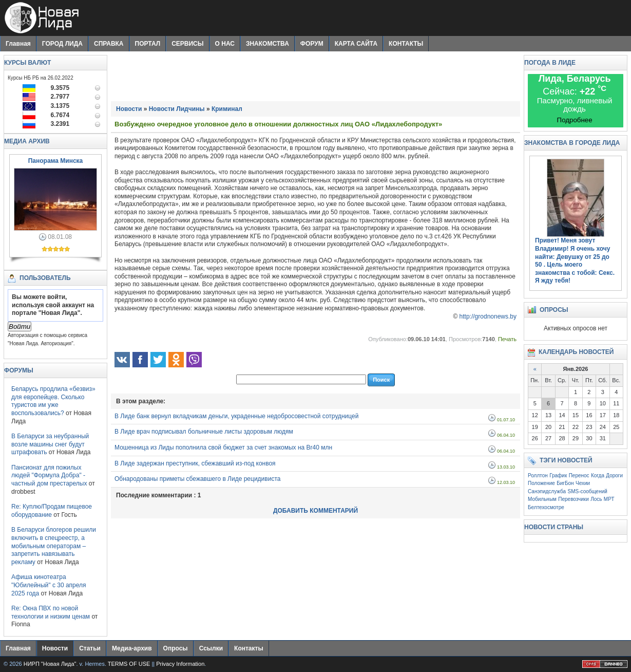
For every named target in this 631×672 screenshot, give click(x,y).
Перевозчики (573, 499)
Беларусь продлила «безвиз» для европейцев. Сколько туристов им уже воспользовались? (53, 401)
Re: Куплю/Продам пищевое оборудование (52, 511)
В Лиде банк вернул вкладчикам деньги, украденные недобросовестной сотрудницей (236, 416)
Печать (507, 339)
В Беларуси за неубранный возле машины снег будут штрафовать (50, 444)
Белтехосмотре (546, 507)
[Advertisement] (316, 78)
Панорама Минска (56, 161)
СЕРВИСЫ (187, 44)
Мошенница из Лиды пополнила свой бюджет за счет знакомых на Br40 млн (223, 447)
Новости (55, 648)
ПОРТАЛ (148, 44)
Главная (18, 44)
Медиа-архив (132, 648)
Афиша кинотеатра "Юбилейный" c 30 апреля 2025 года (49, 585)
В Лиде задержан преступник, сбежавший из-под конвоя (195, 463)
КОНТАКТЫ (406, 44)
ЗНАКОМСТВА (267, 44)
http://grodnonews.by (488, 316)
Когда (598, 475)
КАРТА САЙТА (356, 44)
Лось (596, 499)
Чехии (583, 483)
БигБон (565, 483)
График (558, 475)
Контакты (249, 648)
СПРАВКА (109, 44)
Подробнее (575, 120)
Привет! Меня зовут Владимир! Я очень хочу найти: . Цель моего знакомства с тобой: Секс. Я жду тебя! (575, 260)
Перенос (579, 475)
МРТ (609, 499)
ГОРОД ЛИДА (62, 44)
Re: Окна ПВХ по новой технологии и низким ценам (51, 612)
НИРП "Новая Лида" (50, 664)
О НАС (225, 44)
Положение (541, 483)
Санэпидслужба (547, 491)
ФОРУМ (312, 44)
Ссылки (211, 648)
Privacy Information (180, 664)
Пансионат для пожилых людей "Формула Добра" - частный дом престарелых (49, 475)
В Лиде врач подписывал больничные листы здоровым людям (204, 432)
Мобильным (542, 499)
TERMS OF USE (129, 664)
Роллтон (538, 475)
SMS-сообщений (588, 491)
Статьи (90, 648)
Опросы (176, 648)
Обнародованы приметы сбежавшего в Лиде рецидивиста (197, 479)
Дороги (614, 475)
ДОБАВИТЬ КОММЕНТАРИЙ (315, 511)
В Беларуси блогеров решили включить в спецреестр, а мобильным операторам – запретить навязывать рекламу (54, 546)
